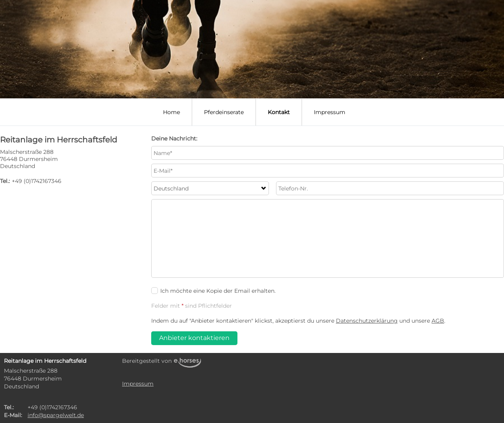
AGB (438, 321)
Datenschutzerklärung (367, 321)
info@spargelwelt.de (56, 415)
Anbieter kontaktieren (194, 338)
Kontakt (279, 112)
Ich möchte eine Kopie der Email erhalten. (213, 291)
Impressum (330, 112)
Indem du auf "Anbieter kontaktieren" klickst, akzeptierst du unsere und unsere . (298, 321)
